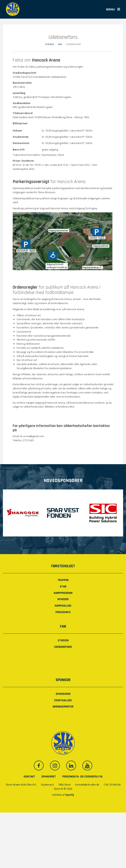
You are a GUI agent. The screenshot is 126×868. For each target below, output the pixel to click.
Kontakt (29, 777)
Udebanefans (63, 647)
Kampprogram (63, 593)
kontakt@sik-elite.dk (87, 785)
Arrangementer (63, 707)
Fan (60, 44)
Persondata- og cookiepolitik (82, 777)
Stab (63, 587)
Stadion (63, 640)
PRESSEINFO (63, 612)
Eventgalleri (63, 700)
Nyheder (63, 599)
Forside (50, 44)
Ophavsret (49, 777)
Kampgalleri (63, 606)
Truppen (63, 580)
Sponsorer (63, 694)
